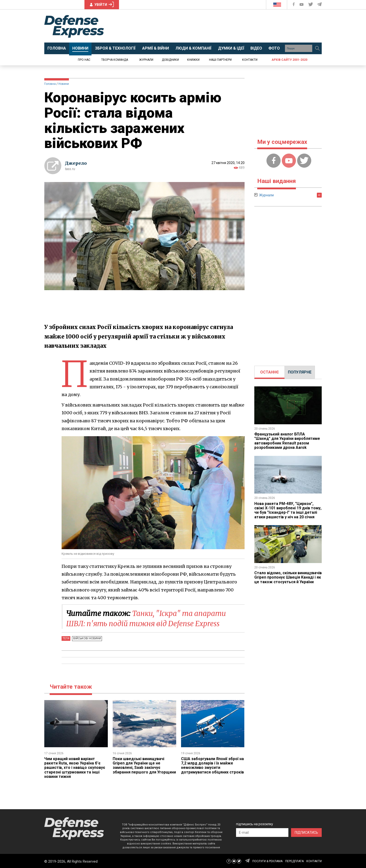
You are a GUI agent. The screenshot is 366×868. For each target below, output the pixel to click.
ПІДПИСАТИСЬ (306, 832)
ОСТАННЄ (270, 372)
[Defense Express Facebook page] (294, 4)
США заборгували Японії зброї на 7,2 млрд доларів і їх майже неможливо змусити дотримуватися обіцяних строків (213, 765)
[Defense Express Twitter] (311, 4)
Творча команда (115, 60)
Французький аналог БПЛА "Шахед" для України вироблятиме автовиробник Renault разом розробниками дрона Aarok (287, 441)
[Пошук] (317, 48)
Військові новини (87, 638)
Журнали (146, 60)
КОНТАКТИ (314, 861)
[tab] (270, 372)
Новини (64, 84)
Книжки (193, 60)
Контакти (250, 60)
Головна (50, 84)
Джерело (76, 163)
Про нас (84, 60)
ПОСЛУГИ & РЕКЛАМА (267, 861)
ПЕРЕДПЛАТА (294, 861)
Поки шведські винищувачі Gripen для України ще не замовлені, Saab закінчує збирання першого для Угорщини (138, 767)
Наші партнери (220, 60)
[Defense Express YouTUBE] (302, 4)
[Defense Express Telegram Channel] (320, 4)
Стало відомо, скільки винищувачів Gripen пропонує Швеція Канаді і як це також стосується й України (288, 577)
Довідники (170, 60)
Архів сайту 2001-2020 (289, 60)
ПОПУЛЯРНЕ (300, 372)
